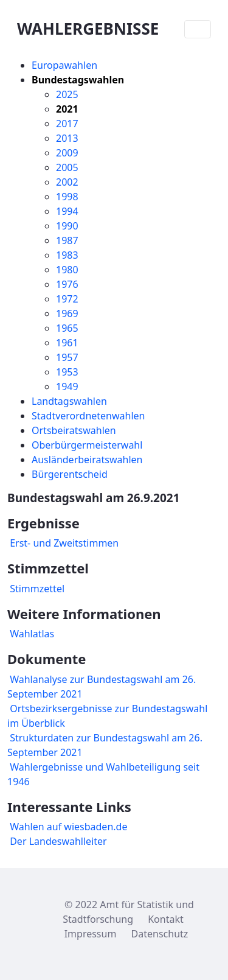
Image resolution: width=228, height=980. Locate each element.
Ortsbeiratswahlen (74, 430)
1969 (67, 313)
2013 (67, 138)
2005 (67, 167)
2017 (67, 124)
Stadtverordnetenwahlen (88, 416)
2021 (67, 109)
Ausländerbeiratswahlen (87, 460)
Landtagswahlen (69, 401)
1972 (67, 299)
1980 (67, 270)
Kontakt (166, 919)
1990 (67, 226)
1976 (67, 284)
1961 (67, 343)
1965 (67, 328)
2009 (67, 153)
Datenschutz (160, 934)
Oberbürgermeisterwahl (87, 445)
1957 (67, 357)
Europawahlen (64, 65)
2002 (67, 182)
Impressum (91, 934)
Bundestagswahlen (78, 80)
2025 (67, 94)
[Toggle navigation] (198, 29)
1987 (67, 240)
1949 (67, 387)
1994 (67, 211)
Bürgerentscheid (70, 474)
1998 (67, 197)
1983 (67, 255)
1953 (67, 372)
